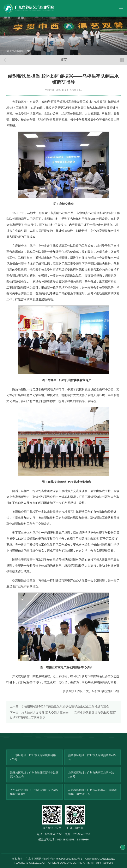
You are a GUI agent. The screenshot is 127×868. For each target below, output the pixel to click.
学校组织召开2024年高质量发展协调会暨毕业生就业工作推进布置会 (59, 706)
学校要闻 (19, 51)
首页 (12, 51)
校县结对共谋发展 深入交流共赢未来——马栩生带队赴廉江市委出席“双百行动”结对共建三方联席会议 (63, 715)
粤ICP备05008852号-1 (69, 859)
